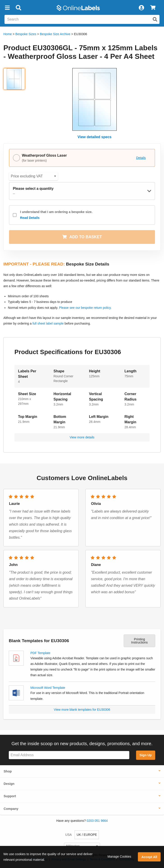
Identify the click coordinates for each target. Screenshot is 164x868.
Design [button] (9, 784)
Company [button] (11, 809)
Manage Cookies (119, 857)
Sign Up (146, 755)
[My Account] (141, 8)
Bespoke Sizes (26, 34)
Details (141, 158)
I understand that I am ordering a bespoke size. (56, 215)
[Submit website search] (155, 19)
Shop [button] (8, 771)
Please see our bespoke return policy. (85, 308)
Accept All (149, 857)
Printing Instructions (139, 641)
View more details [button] (82, 437)
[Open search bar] (18, 8)
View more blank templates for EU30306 (82, 710)
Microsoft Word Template (48, 688)
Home (8, 34)
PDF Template (40, 653)
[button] (7, 8)
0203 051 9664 (97, 821)
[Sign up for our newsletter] (69, 755)
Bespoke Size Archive (55, 34)
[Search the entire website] (82, 19)
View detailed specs (95, 137)
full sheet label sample (48, 323)
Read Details (30, 218)
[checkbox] (15, 215)
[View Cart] (153, 8)
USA (69, 835)
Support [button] (10, 796)
